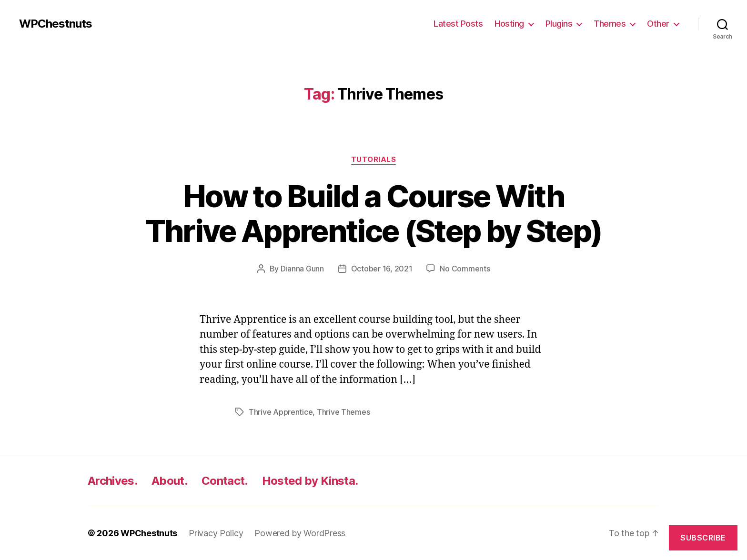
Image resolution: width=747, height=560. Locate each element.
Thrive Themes (343, 412)
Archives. (112, 481)
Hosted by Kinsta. (310, 481)
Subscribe (703, 538)
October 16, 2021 (382, 269)
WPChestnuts (56, 24)
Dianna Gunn (302, 269)
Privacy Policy (216, 533)
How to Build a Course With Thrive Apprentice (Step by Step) (374, 213)
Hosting (509, 24)
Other (658, 24)
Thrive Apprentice (281, 412)
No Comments (465, 269)
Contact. (225, 481)
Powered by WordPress (300, 533)
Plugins (559, 24)
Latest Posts (458, 24)
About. (169, 481)
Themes (610, 24)
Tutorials (374, 160)
